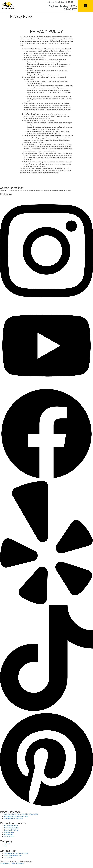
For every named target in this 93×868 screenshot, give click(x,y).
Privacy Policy (6, 863)
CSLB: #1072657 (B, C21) (60, 2)
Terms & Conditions (18, 863)
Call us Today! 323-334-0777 (63, 8)
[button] (85, 6)
